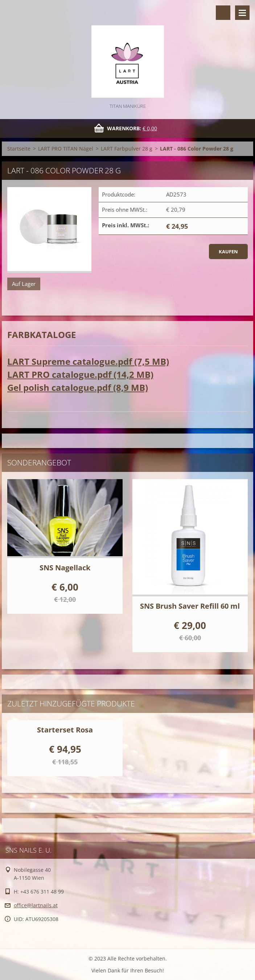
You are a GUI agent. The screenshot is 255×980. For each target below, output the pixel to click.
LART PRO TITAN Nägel (66, 149)
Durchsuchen (223, 13)
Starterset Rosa (65, 730)
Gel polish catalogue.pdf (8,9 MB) (78, 387)
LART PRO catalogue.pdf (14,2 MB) (80, 374)
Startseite (19, 149)
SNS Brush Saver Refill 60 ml (190, 606)
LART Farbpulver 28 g (127, 149)
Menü (242, 13)
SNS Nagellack (65, 568)
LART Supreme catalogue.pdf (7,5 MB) (88, 361)
